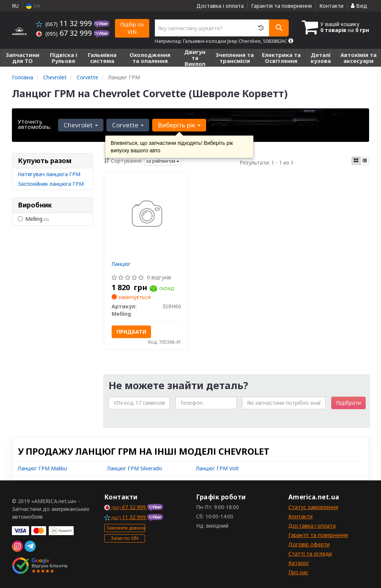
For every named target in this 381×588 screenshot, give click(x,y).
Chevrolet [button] (81, 125)
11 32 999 (65, 23)
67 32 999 (65, 33)
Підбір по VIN (132, 28)
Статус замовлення (313, 507)
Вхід (359, 6)
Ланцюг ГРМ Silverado (135, 468)
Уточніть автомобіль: (34, 124)
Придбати (131, 332)
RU (15, 6)
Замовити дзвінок (126, 528)
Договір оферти (309, 544)
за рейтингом (163, 161)
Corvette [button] (128, 125)
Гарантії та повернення (318, 535)
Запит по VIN (125, 538)
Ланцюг (121, 264)
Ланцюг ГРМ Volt (217, 468)
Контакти (331, 6)
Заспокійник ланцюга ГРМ (51, 184)
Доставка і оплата (220, 6)
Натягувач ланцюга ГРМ (49, 174)
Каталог (299, 563)
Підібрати (348, 403)
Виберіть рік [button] (179, 125)
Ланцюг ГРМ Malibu (42, 468)
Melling (33, 219)
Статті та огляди (310, 554)
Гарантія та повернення (281, 6)
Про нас (298, 572)
